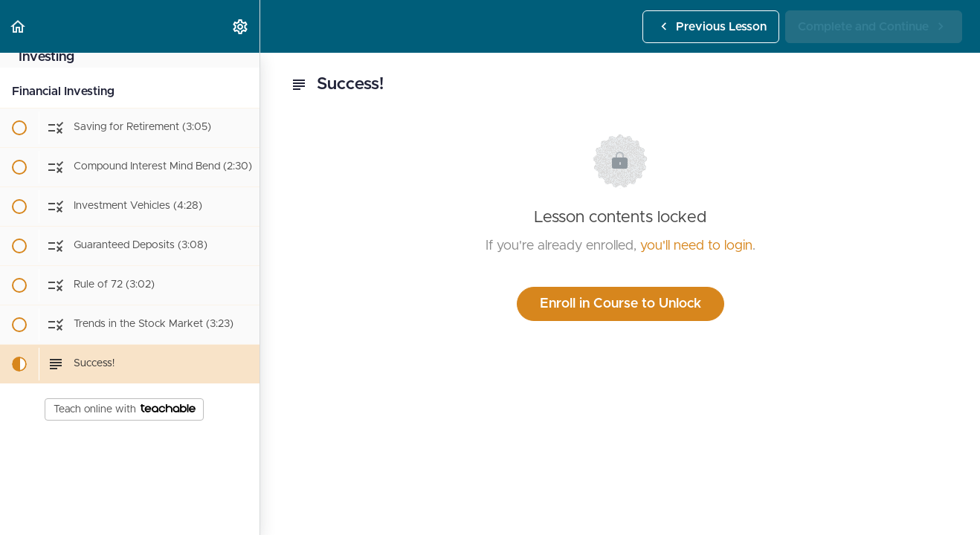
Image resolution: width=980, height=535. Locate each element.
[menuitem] (241, 26)
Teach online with (125, 409)
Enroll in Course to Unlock (620, 304)
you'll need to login (696, 246)
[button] (19, 26)
